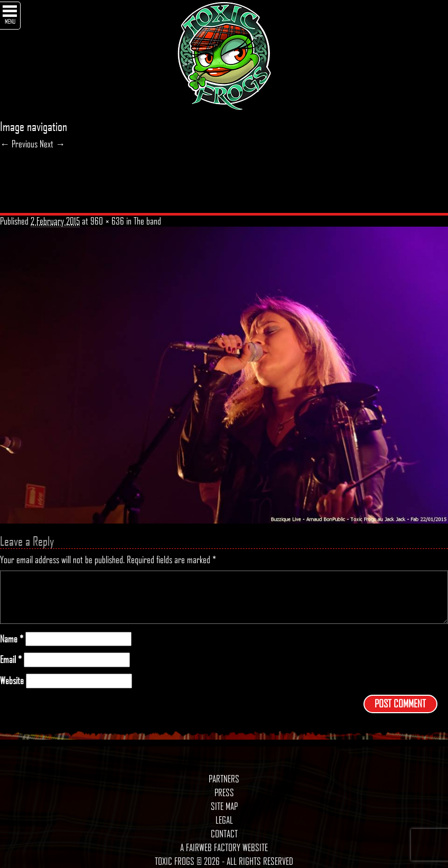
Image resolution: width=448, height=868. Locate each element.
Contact (224, 834)
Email (11, 660)
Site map (224, 806)
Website (12, 681)
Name (12, 639)
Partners (224, 779)
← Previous (19, 144)
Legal (224, 820)
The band (147, 221)
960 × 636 (107, 221)
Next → (52, 144)
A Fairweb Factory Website (224, 847)
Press (224, 792)
